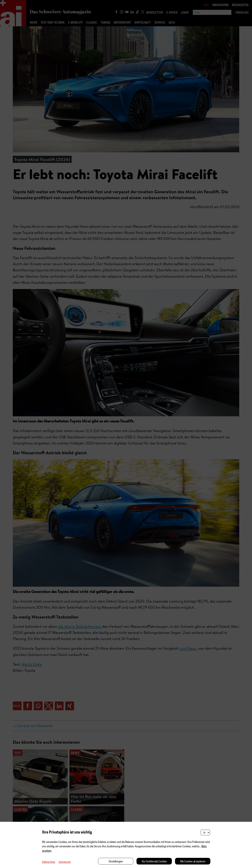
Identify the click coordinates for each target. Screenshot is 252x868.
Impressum (65, 862)
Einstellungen (116, 861)
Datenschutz (49, 862)
